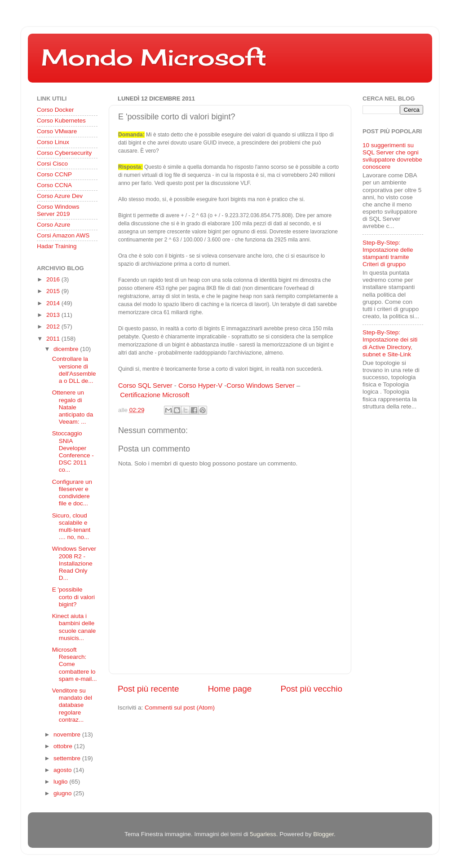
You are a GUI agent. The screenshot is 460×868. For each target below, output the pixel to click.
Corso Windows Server (261, 386)
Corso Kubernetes (61, 121)
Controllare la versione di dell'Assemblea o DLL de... (74, 370)
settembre (68, 758)
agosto (63, 770)
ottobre (64, 746)
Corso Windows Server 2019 (58, 210)
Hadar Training (57, 246)
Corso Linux (53, 142)
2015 (54, 291)
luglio (61, 782)
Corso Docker (55, 110)
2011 (54, 339)
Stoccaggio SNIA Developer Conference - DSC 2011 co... (73, 452)
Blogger (323, 834)
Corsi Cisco (52, 164)
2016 (54, 279)
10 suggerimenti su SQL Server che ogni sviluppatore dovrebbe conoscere (392, 156)
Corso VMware (57, 131)
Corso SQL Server (145, 386)
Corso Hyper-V (200, 386)
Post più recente (148, 689)
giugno (63, 793)
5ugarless (263, 834)
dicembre (67, 349)
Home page (230, 689)
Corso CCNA (54, 185)
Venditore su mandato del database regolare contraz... (72, 705)
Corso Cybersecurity (64, 153)
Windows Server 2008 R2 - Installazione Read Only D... (74, 563)
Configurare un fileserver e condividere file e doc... (72, 493)
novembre (68, 734)
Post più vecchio (311, 689)
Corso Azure (53, 225)
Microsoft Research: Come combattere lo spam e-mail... (75, 664)
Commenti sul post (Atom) (180, 708)
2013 (54, 315)
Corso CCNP (54, 174)
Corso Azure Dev (60, 196)
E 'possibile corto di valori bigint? (73, 597)
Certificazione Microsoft (155, 395)
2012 (54, 327)
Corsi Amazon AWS (63, 235)
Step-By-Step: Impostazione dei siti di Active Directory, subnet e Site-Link (390, 343)
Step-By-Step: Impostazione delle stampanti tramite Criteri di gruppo (388, 254)
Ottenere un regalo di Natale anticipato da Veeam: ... (73, 407)
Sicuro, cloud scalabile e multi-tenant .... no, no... (71, 526)
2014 (54, 303)
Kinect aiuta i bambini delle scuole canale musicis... (74, 627)
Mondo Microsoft (154, 57)
